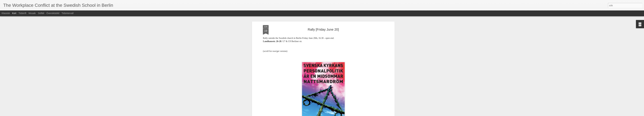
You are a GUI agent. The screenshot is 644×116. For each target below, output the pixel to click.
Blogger (324, 114)
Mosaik (32, 13)
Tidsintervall (67, 13)
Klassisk (6, 13)
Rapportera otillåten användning (341, 114)
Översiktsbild (53, 13)
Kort (14, 13)
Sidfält (41, 13)
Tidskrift (22, 13)
